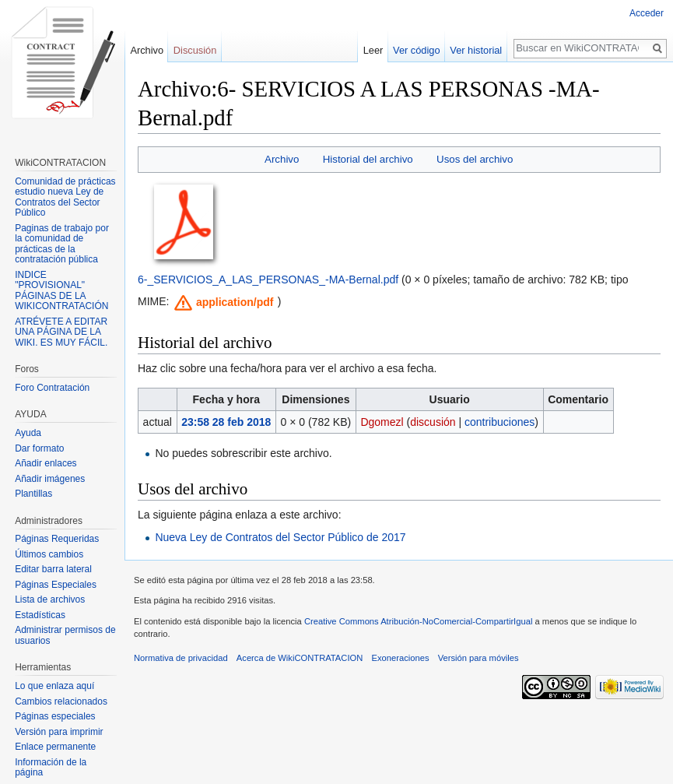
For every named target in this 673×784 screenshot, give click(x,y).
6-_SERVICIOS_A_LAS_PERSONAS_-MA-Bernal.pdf (268, 279)
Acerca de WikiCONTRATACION (300, 658)
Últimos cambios (49, 554)
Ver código (416, 50)
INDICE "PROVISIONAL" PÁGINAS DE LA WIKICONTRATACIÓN (61, 291)
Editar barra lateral (53, 569)
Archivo (282, 159)
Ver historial (476, 50)
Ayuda (28, 433)
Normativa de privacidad (181, 658)
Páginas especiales (55, 716)
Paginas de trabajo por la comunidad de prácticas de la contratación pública (62, 244)
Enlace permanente (55, 747)
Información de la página (51, 768)
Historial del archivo (368, 159)
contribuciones (499, 422)
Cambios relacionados (61, 701)
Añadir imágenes (50, 479)
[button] (224, 302)
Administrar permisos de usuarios (65, 635)
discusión (433, 422)
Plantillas (33, 494)
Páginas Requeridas (57, 539)
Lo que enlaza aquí (54, 686)
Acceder (647, 13)
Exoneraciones (400, 658)
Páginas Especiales (56, 585)
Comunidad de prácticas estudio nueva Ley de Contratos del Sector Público (65, 197)
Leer (373, 50)
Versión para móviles (478, 658)
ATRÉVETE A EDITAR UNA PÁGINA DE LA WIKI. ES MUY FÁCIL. (61, 332)
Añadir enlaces (46, 463)
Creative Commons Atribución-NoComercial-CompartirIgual (418, 621)
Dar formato (39, 448)
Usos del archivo (475, 159)
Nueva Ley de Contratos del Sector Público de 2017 (280, 537)
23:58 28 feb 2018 (226, 422)
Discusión (195, 50)
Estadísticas (40, 615)
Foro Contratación (52, 388)
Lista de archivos (50, 599)
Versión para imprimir (59, 732)
